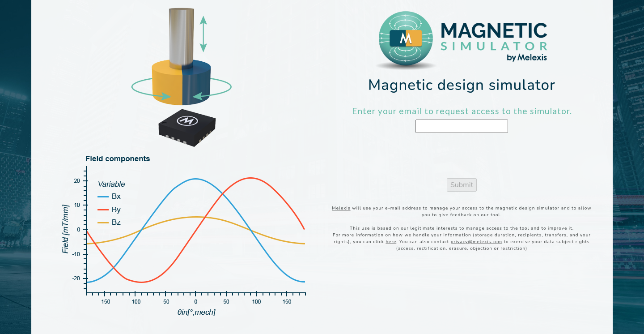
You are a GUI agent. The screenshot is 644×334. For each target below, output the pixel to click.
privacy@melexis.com (477, 242)
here (391, 242)
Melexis (341, 208)
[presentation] (462, 158)
